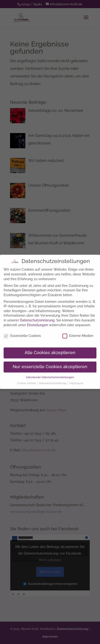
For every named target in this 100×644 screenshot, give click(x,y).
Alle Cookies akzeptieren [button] (50, 350)
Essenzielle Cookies (22, 333)
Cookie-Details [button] (27, 380)
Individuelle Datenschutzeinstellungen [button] (50, 374)
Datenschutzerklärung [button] (53, 380)
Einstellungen (38, 322)
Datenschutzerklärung (37, 317)
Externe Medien (78, 333)
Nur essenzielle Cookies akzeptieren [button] (50, 364)
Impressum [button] (76, 380)
